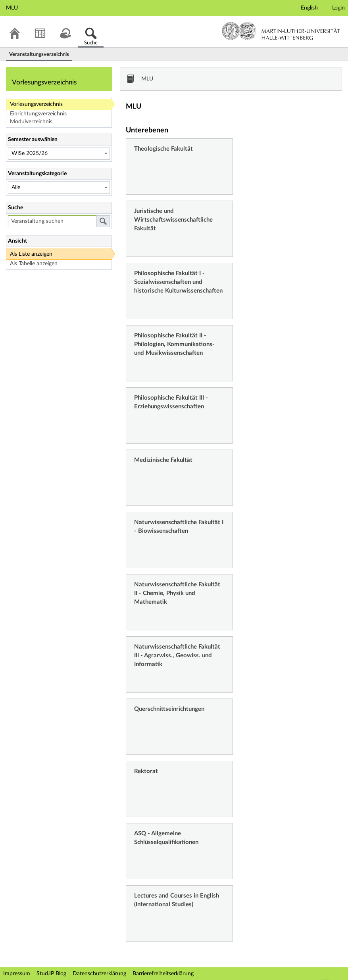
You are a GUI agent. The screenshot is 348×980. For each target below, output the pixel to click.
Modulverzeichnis (31, 122)
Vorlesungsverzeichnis (36, 104)
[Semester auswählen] (59, 153)
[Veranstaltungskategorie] (59, 188)
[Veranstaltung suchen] (52, 221)
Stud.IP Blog (51, 974)
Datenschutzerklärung (99, 974)
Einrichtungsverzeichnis (38, 114)
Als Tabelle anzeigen (34, 264)
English (309, 8)
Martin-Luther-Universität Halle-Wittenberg (281, 31)
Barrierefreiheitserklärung (163, 974)
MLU (147, 79)
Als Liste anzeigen (31, 254)
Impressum (17, 974)
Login (338, 8)
